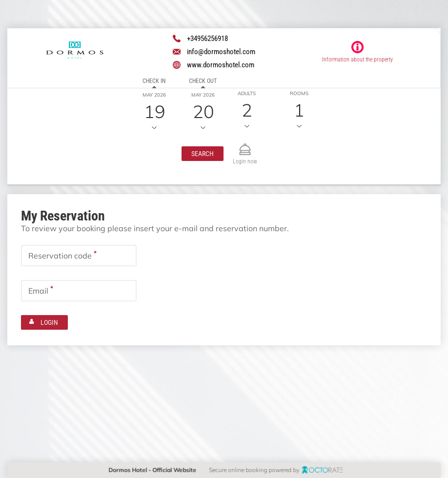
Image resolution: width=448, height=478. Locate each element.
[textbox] (79, 256)
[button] (202, 154)
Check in (154, 81)
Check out (203, 81)
